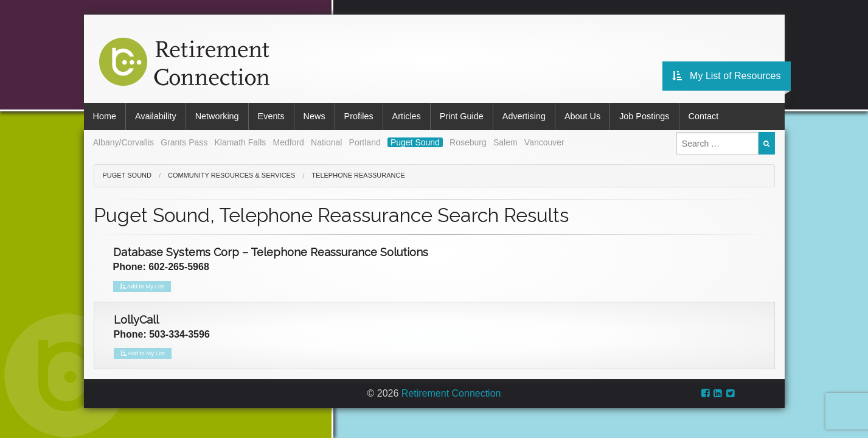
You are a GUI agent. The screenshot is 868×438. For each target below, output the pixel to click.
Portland (365, 142)
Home (105, 116)
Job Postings (644, 116)
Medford (288, 142)
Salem (505, 142)
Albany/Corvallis (123, 142)
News (314, 116)
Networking (217, 116)
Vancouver (544, 142)
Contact (704, 116)
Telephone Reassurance (358, 175)
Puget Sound (415, 142)
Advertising (524, 116)
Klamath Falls (240, 142)
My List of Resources (727, 76)
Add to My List (142, 287)
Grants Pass (184, 142)
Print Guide (462, 116)
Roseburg (468, 142)
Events (271, 116)
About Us (582, 116)
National (326, 142)
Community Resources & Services (231, 175)
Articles (407, 116)
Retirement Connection (451, 393)
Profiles (359, 116)
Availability (156, 116)
